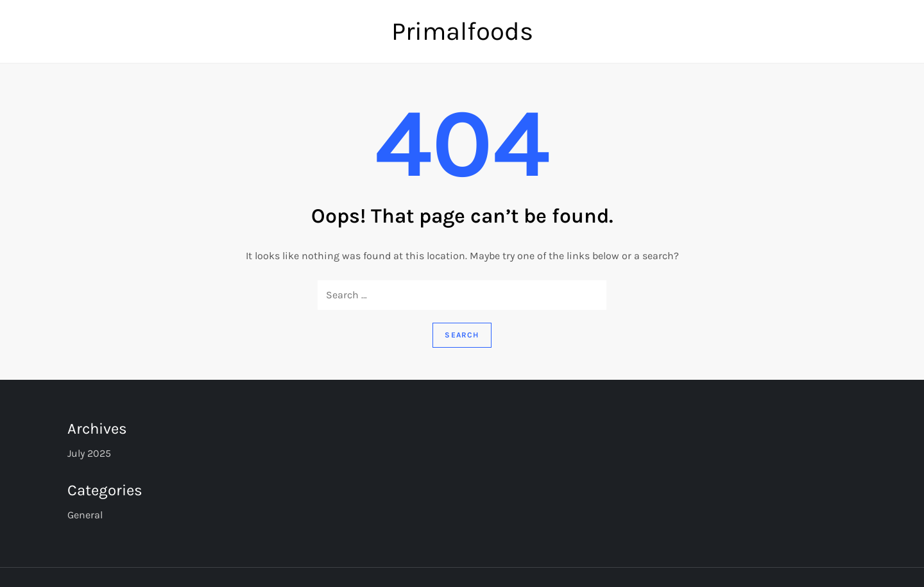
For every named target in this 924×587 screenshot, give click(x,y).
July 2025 (89, 453)
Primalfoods (462, 31)
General (85, 515)
